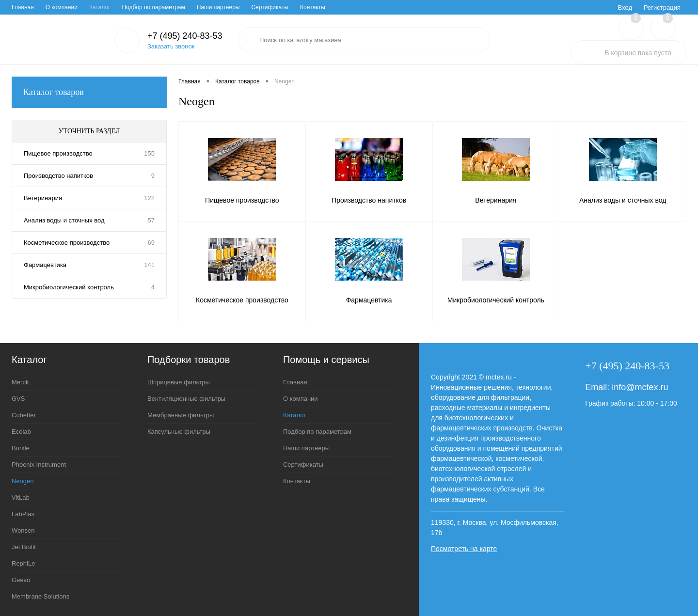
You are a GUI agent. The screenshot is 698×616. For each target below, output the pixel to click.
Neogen (23, 481)
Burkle (21, 448)
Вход (625, 8)
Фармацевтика (45, 265)
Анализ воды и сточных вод (64, 220)
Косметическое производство (67, 243)
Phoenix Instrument (39, 465)
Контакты (313, 7)
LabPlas (23, 514)
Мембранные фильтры (181, 415)
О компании (62, 7)
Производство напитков (58, 176)
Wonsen (23, 530)
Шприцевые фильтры (179, 382)
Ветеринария (43, 198)
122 (149, 198)
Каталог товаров (89, 92)
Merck (20, 382)
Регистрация (662, 8)
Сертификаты (270, 7)
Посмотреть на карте (464, 549)
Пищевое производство (58, 153)
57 (151, 220)
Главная (23, 7)
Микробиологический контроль (69, 287)
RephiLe (23, 563)
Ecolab (21, 432)
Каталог (100, 7)
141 (149, 265)
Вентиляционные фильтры (186, 399)
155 (149, 153)
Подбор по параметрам (154, 7)
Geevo (21, 580)
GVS (18, 399)
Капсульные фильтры (179, 432)
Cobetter (24, 415)
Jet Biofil (24, 547)
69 (151, 243)
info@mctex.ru (640, 387)
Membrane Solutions (40, 596)
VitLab (21, 498)
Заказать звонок (171, 46)
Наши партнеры (218, 7)
